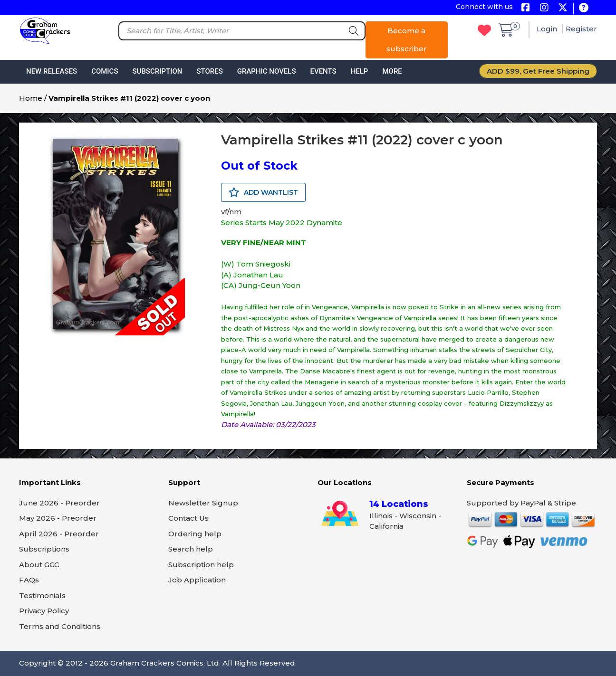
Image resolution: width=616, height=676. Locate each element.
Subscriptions (44, 549)
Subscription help (201, 565)
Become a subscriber (407, 40)
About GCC (39, 565)
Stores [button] (209, 71)
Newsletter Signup (203, 503)
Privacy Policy (44, 611)
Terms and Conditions (60, 626)
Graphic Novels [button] (267, 71)
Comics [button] (105, 71)
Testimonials (42, 595)
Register (581, 29)
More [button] (392, 71)
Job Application (197, 580)
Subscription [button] (158, 71)
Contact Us (188, 518)
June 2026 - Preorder (59, 503)
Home (31, 98)
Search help (191, 549)
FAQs (29, 580)
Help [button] (360, 71)
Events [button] (323, 71)
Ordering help (195, 534)
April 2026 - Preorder (59, 534)
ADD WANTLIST (263, 192)
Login (548, 29)
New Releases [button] (52, 71)
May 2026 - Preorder (58, 518)
